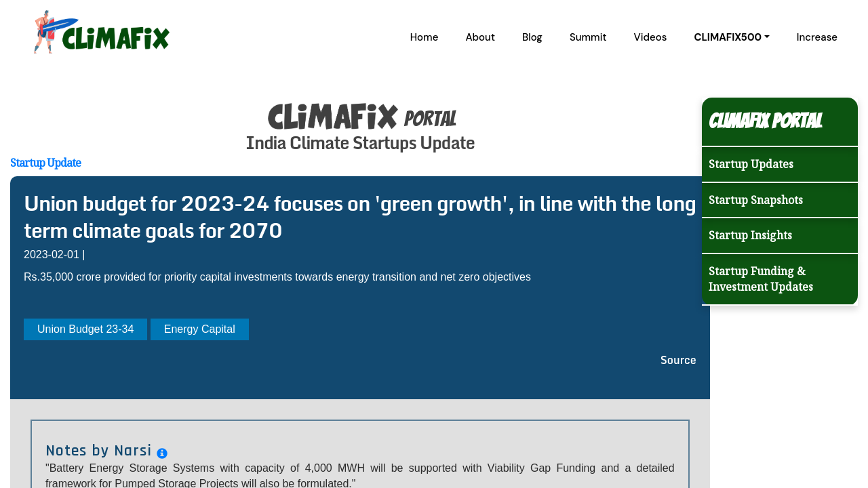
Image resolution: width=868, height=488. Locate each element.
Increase (817, 37)
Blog (532, 37)
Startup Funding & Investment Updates (761, 279)
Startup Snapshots (756, 200)
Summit (588, 37)
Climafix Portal (765, 121)
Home (425, 37)
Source (678, 360)
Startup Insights (750, 235)
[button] (731, 37)
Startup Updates (751, 164)
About (480, 37)
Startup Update (45, 163)
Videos (651, 37)
